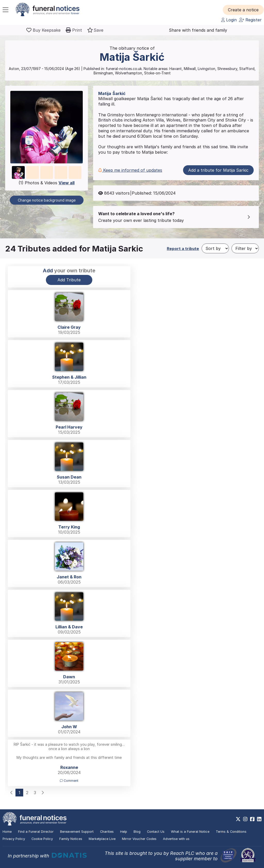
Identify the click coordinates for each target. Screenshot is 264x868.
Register (250, 20)
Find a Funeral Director (36, 832)
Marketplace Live (102, 839)
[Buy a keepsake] (43, 30)
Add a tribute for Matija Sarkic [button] (218, 170)
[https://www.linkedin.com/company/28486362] (259, 819)
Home (7, 832)
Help (124, 832)
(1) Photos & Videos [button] (47, 183)
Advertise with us (176, 839)
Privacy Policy (14, 839)
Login (229, 20)
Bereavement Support (77, 832)
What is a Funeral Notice (190, 832)
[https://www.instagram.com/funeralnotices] (245, 819)
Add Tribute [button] (69, 280)
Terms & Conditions (231, 832)
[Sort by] (215, 248)
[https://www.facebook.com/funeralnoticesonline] (252, 819)
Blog (137, 832)
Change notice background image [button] (47, 200)
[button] (243, 10)
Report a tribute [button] (183, 249)
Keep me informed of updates (130, 170)
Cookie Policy (42, 839)
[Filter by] (245, 248)
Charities (107, 832)
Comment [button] (69, 781)
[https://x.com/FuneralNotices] (238, 819)
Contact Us (156, 832)
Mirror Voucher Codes (139, 839)
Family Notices (71, 839)
